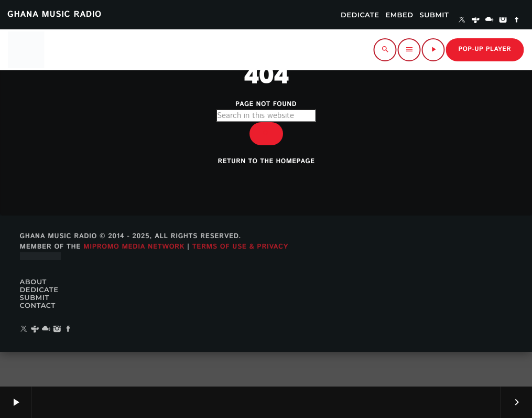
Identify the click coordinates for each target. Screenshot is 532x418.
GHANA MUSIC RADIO (55, 14)
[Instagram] (503, 20)
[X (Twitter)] (462, 20)
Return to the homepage (267, 183)
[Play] (433, 50)
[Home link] (26, 50)
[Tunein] (476, 20)
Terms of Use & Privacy (240, 281)
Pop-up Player (485, 50)
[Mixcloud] (490, 20)
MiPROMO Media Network (134, 281)
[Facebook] (517, 20)
